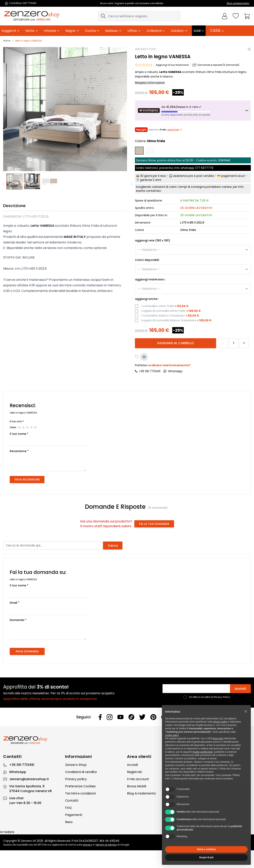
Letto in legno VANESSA (28, 41)
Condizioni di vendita (81, 772)
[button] (246, 711)
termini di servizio (106, 845)
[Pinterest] (153, 717)
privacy (88, 845)
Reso (69, 822)
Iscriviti (240, 689)
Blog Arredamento (141, 793)
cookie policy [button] (172, 735)
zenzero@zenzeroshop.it (29, 779)
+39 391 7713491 (150, 371)
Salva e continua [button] (206, 849)
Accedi (132, 765)
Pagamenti (74, 815)
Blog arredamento (238, 3)
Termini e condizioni (80, 793)
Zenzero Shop (76, 765)
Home (7, 41)
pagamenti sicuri (233, 176)
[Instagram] (110, 717)
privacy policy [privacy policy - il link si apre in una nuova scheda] (220, 722)
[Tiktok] (131, 717)
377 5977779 (204, 168)
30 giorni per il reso (153, 176)
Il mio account (138, 779)
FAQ (68, 808)
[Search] (103, 16)
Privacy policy (76, 779)
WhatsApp (18, 772)
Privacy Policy (222, 697)
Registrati (134, 772)
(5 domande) (158, 508)
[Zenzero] (127, 740)
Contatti (72, 801)
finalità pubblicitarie (203, 752)
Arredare (7, 832)
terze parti (218, 738)
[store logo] (32, 16)
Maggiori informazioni (150, 82)
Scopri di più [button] (206, 857)
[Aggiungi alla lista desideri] (137, 357)
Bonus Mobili (137, 786)
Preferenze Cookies (80, 786)
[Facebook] (100, 717)
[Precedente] (4, 184)
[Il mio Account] (225, 16)
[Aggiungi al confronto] (144, 357)
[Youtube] (120, 717)
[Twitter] (142, 717)
